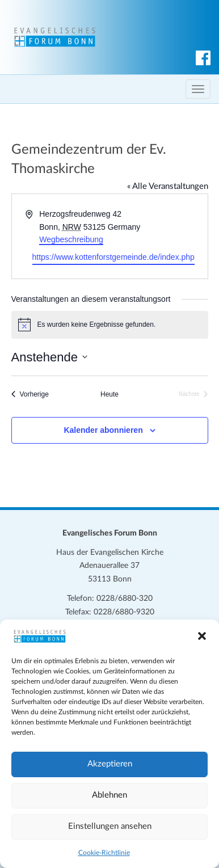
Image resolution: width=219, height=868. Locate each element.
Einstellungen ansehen (110, 826)
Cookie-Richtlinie (104, 853)
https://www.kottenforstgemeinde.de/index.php (113, 257)
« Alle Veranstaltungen (168, 186)
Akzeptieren (110, 764)
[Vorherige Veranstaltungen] (30, 395)
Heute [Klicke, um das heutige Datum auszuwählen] (109, 394)
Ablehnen (109, 795)
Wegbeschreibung (71, 239)
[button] (202, 636)
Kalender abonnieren (103, 430)
